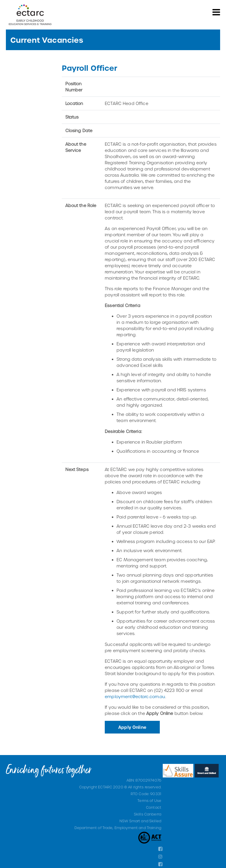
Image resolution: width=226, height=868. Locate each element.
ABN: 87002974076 (144, 780)
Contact (154, 807)
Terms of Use (149, 800)
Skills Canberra (148, 814)
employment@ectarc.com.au (135, 696)
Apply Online (132, 727)
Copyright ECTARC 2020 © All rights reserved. (120, 787)
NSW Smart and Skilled (140, 821)
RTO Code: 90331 (146, 794)
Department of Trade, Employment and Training (118, 828)
